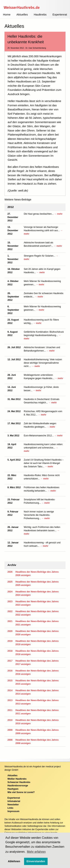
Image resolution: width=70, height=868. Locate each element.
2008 (10, 740)
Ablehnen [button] (14, 861)
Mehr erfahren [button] (36, 852)
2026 (10, 572)
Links (10, 808)
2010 (10, 720)
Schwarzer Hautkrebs (19, 782)
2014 (10, 690)
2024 (10, 592)
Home (7, 14)
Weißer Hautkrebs (17, 779)
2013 (10, 700)
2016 (10, 671)
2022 (10, 611)
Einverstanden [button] (36, 861)
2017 (10, 661)
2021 (10, 621)
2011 (10, 710)
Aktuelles (22, 14)
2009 (10, 730)
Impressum (13, 811)
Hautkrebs (40, 14)
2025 (10, 582)
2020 (10, 631)
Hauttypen (13, 789)
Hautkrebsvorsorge (18, 786)
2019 (10, 641)
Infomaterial (14, 801)
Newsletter (13, 805)
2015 (10, 681)
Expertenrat (60, 14)
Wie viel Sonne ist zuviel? (21, 792)
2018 (10, 651)
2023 (10, 602)
